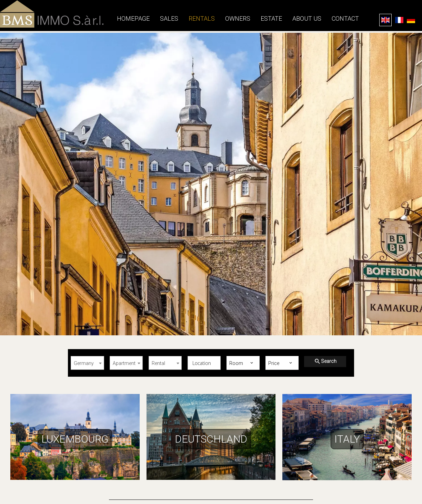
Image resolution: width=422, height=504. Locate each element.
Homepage (52, 14)
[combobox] (87, 363)
